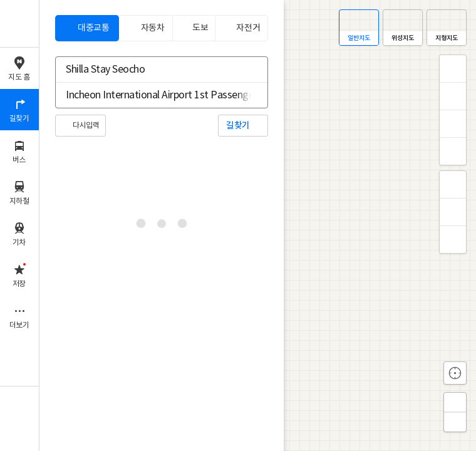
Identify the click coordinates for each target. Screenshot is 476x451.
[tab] (87, 28)
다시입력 (86, 126)
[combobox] (153, 70)
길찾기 (238, 126)
